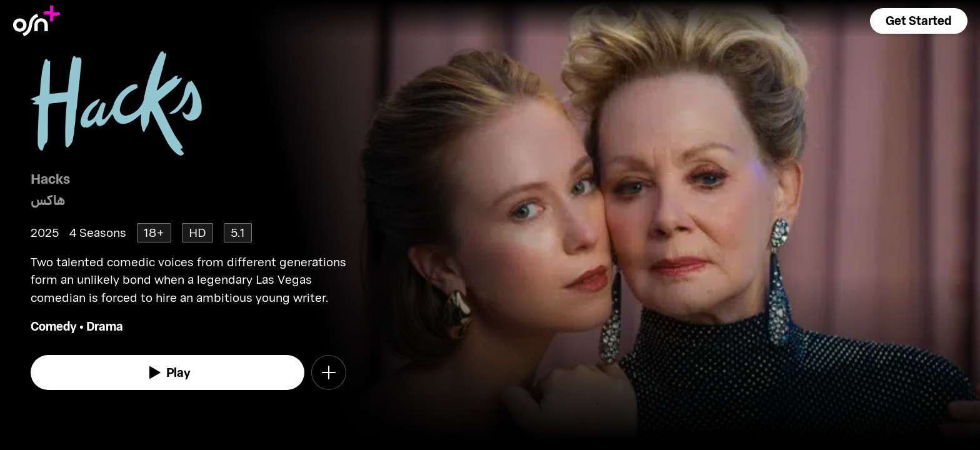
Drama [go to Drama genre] (105, 326)
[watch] (167, 372)
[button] (919, 21)
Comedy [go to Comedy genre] (54, 326)
